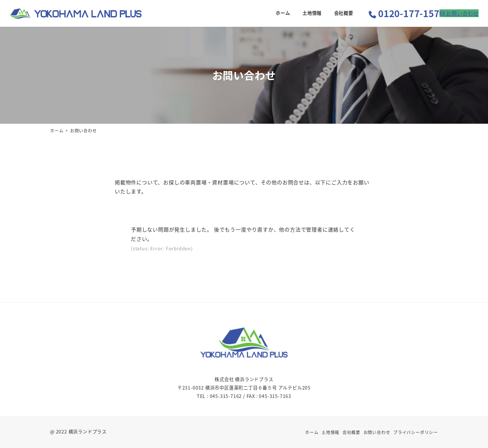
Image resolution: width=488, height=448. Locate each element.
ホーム (312, 432)
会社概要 (351, 432)
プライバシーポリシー (416, 432)
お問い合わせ (377, 432)
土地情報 (330, 432)
